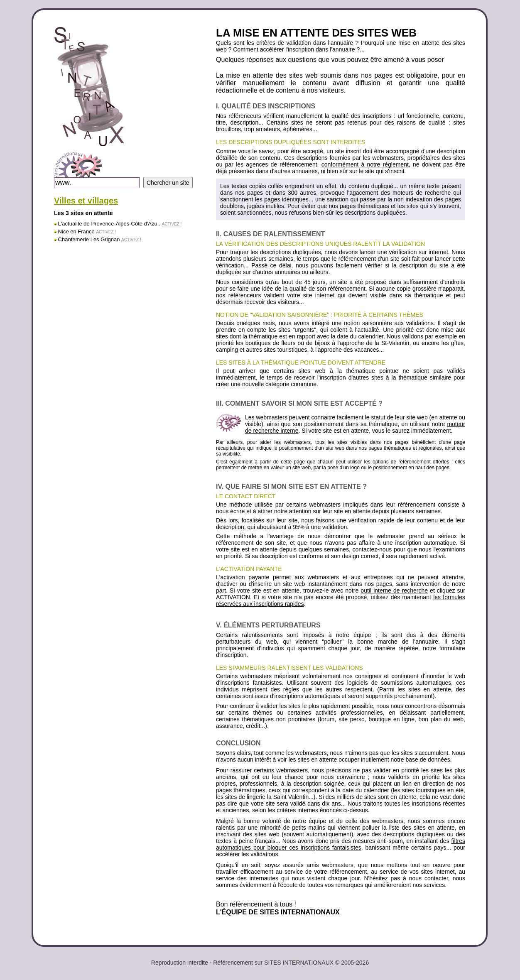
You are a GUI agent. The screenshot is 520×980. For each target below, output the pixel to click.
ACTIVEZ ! (172, 224)
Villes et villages (86, 201)
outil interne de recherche (394, 590)
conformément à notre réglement (365, 164)
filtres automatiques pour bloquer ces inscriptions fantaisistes (341, 844)
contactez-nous (372, 549)
